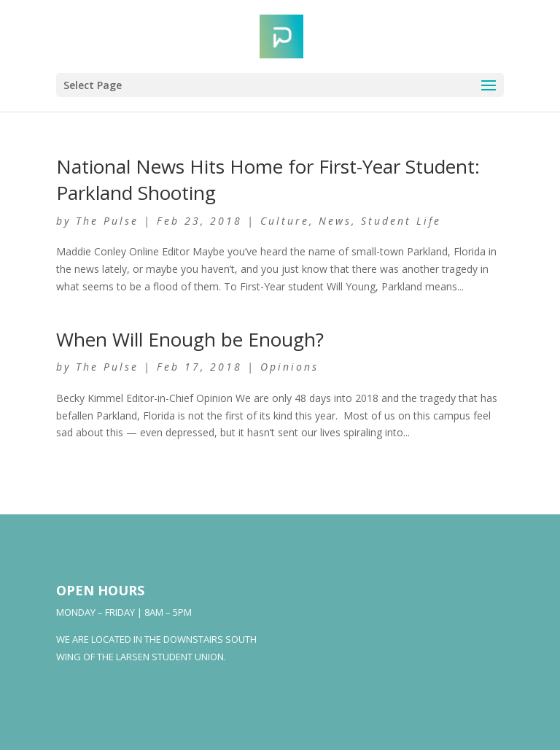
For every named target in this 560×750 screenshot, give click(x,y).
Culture (285, 221)
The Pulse (107, 221)
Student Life (401, 221)
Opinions (289, 367)
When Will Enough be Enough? (190, 339)
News (335, 221)
